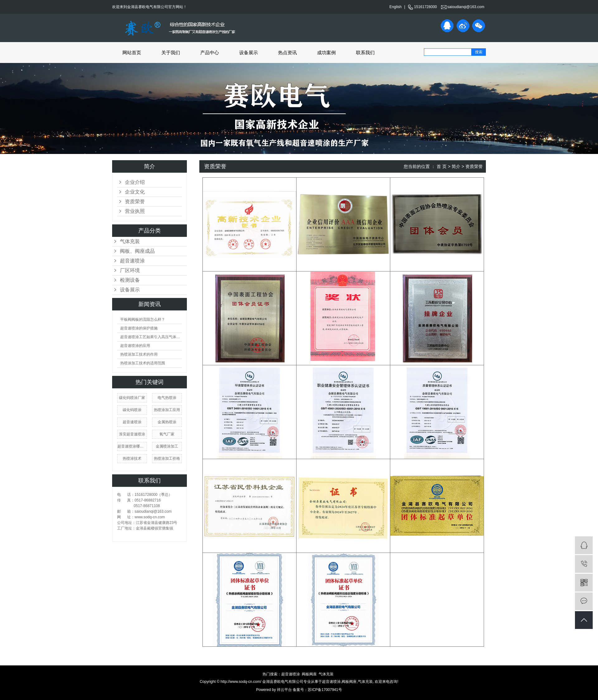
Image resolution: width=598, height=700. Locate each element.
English (395, 7)
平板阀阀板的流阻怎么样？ (143, 319)
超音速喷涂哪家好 (132, 446)
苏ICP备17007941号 (325, 690)
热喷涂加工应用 (167, 410)
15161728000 (422, 7)
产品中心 (210, 53)
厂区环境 (130, 270)
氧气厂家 (167, 434)
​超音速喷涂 (132, 422)
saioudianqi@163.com (463, 7)
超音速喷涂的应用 (135, 346)
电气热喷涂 (167, 398)
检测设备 (130, 280)
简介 (456, 166)
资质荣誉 (135, 201)
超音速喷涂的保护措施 (139, 328)
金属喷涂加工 (167, 446)
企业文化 (135, 192)
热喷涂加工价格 (167, 458)
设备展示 (249, 53)
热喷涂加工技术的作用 (139, 354)
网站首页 (132, 53)
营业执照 (135, 211)
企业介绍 (135, 182)
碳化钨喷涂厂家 (132, 398)
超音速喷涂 (132, 261)
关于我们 (171, 53)
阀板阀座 (309, 674)
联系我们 (365, 53)
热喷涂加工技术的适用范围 (143, 363)
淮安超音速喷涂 (132, 434)
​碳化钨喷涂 (132, 410)
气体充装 (130, 241)
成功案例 (326, 53)
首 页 (442, 166)
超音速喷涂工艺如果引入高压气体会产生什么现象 (151, 337)
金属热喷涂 (167, 422)
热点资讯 (287, 53)
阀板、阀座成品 (137, 251)
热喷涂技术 (132, 458)
